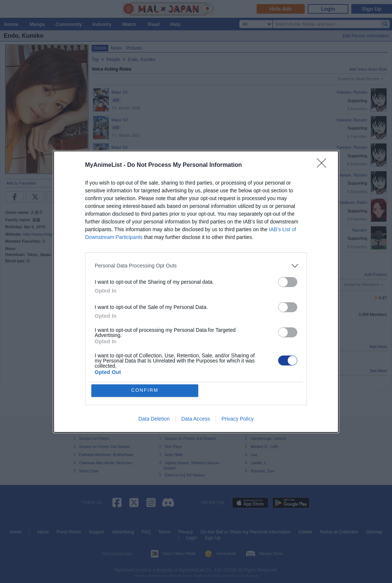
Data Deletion (154, 419)
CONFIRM (145, 390)
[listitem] (196, 265)
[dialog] (196, 291)
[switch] (288, 282)
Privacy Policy (238, 419)
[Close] (324, 165)
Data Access (196, 419)
